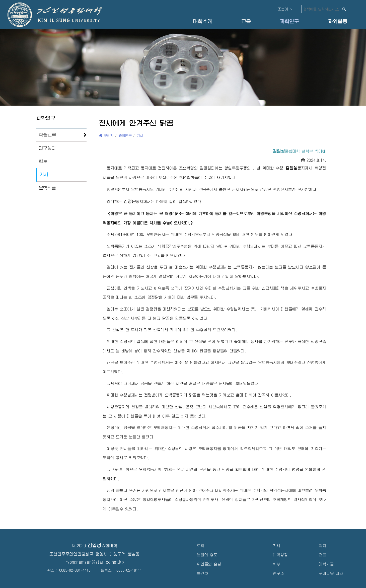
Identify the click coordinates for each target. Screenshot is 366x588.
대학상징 (280, 555)
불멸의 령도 (207, 555)
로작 (201, 546)
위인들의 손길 (209, 564)
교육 (246, 21)
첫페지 (106, 135)
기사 (44, 175)
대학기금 (326, 564)
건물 (323, 555)
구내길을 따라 (331, 573)
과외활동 (338, 21)
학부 (277, 564)
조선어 (285, 9)
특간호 (203, 573)
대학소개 (203, 21)
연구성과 (47, 148)
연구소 (279, 573)
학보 (43, 161)
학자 (323, 546)
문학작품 (47, 188)
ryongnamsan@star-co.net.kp (95, 562)
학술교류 (47, 135)
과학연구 (289, 21)
